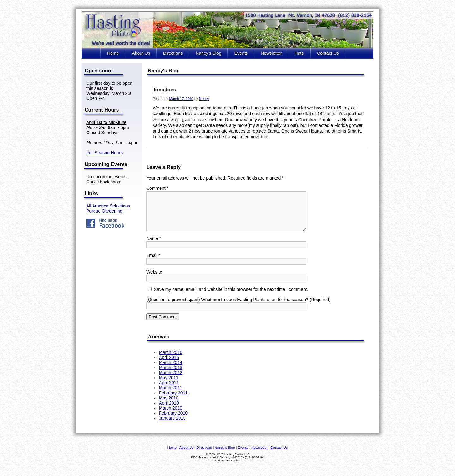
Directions (173, 53)
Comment (157, 188)
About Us (141, 53)
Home (113, 53)
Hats (299, 53)
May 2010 (169, 405)
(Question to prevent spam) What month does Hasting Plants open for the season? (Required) (238, 307)
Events (241, 53)
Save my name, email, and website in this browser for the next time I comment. (231, 297)
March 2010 (171, 416)
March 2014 (171, 370)
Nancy (204, 99)
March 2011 (171, 395)
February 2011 (173, 400)
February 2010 (173, 421)
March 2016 (171, 360)
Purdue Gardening (104, 211)
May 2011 (169, 385)
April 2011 (169, 390)
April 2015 (169, 365)
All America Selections (108, 206)
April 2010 (169, 411)
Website (154, 280)
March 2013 (171, 375)
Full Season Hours (104, 153)
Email (153, 263)
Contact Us (328, 53)
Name (154, 246)
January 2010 (172, 426)
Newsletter (271, 53)
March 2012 (171, 380)
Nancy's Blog (208, 53)
